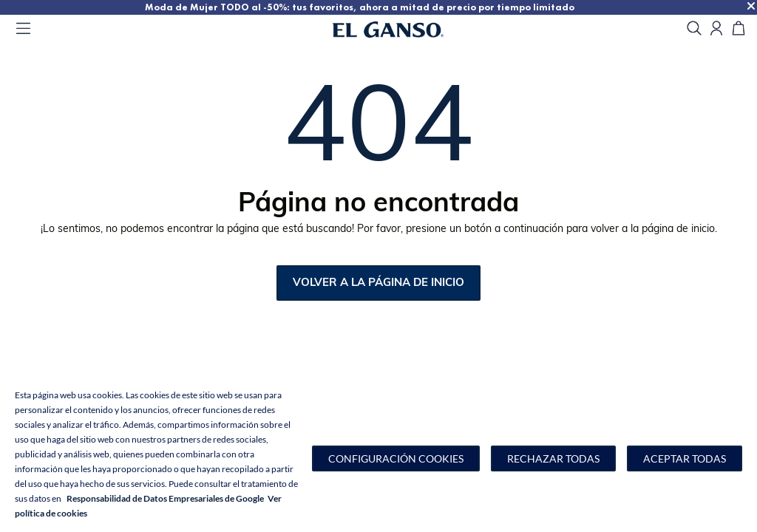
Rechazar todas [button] (553, 458)
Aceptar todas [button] (685, 458)
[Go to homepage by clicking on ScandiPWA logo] (407, 30)
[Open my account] (716, 29)
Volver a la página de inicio (378, 283)
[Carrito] (739, 29)
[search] (694, 29)
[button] (396, 458)
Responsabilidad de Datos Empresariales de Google (165, 498)
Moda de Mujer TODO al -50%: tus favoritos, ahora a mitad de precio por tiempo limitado (381, 7)
